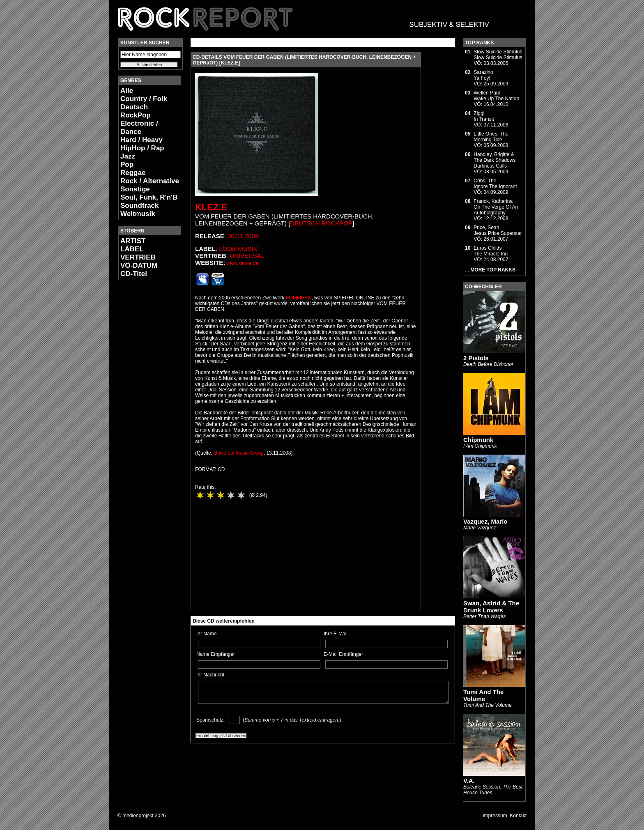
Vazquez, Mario (485, 521)
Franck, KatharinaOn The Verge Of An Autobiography (496, 207)
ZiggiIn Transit (484, 116)
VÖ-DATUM (139, 266)
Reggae (133, 173)
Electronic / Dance (139, 128)
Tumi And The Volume (483, 695)
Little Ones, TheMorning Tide (491, 137)
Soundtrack (140, 206)
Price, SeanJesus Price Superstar (498, 230)
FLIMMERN (299, 298)
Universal (247, 256)
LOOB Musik (238, 249)
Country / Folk (144, 99)
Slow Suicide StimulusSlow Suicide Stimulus (498, 55)
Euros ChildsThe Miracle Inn (491, 251)
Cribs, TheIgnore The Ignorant (495, 184)
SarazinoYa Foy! (483, 75)
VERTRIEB (138, 257)
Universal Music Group (238, 453)
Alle (127, 91)
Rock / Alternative (150, 181)
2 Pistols (476, 358)
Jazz (128, 156)
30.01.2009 (243, 236)
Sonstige (135, 189)
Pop (127, 164)
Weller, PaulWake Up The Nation (496, 96)
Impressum (495, 816)
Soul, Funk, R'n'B (149, 197)
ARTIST (133, 241)
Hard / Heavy (141, 140)
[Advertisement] (143, 409)
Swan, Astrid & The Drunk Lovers (491, 607)
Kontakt (518, 816)
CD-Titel (134, 274)
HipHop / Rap (142, 148)
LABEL (132, 249)
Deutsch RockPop (136, 111)
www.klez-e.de (243, 263)
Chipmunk (478, 440)
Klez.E (211, 207)
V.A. (469, 781)
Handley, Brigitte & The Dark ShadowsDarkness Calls (494, 160)
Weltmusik (138, 214)
